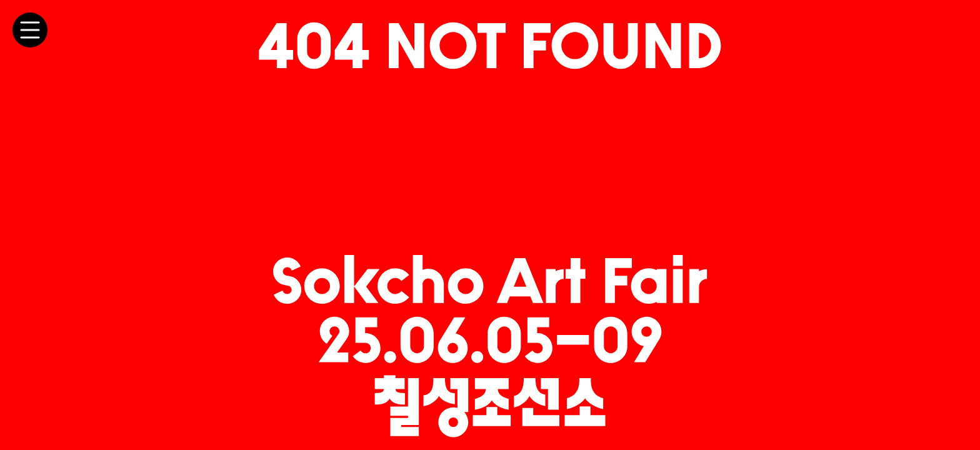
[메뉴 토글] (30, 30)
